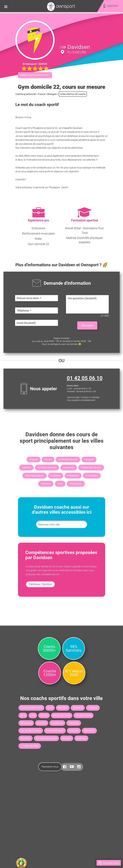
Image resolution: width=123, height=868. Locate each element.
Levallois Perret (84, 715)
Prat (60, 484)
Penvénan (69, 467)
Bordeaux (78, 708)
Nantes (44, 715)
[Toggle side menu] (6, 7)
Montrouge (26, 723)
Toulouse (93, 708)
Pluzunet (46, 484)
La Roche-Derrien (68, 459)
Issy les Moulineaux (31, 731)
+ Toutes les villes (30, 746)
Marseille (63, 708)
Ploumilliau (92, 476)
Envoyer (87, 325)
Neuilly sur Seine (62, 715)
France (42, 94)
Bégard (33, 459)
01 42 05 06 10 (85, 378)
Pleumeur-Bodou (34, 476)
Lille (33, 715)
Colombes (74, 723)
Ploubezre (73, 476)
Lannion (26, 467)
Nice (23, 715)
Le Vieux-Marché (47, 467)
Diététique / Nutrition (40, 584)
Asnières (42, 723)
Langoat (89, 459)
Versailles (26, 738)
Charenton (89, 731)
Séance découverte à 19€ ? (35, 75)
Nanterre (67, 738)
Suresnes (74, 731)
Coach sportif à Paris (31, 708)
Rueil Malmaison (55, 731)
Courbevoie (57, 723)
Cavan (48, 459)
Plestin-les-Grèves (91, 467)
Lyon (50, 708)
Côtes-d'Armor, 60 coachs (73, 94)
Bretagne (52, 94)
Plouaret (56, 476)
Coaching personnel (26, 94)
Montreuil (81, 738)
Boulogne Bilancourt (46, 738)
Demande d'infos (109, 863)
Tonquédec (76, 484)
